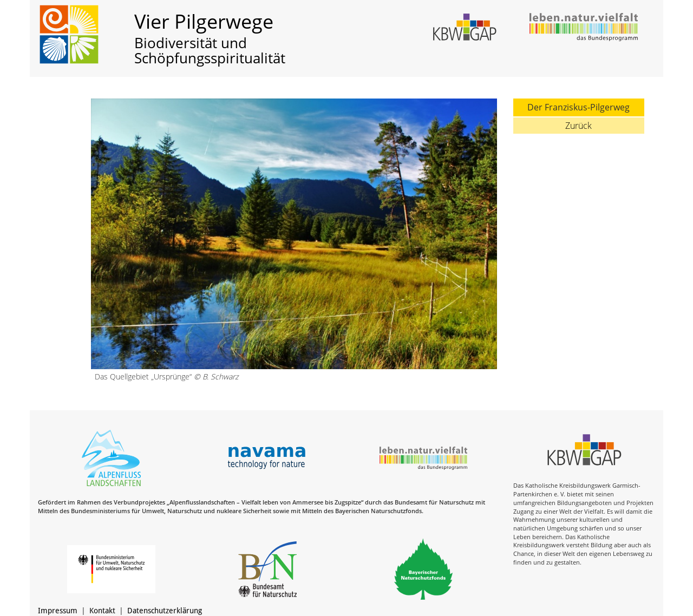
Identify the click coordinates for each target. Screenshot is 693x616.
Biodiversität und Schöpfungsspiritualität (210, 51)
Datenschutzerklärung (165, 611)
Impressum (58, 611)
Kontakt (102, 611)
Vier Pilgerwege (204, 21)
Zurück (578, 126)
